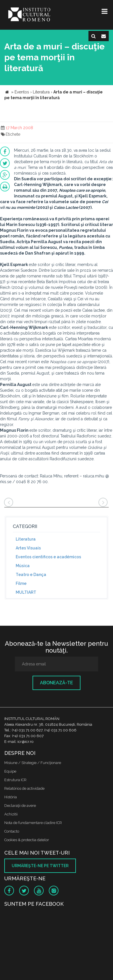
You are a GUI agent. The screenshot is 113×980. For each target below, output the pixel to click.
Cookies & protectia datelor (27, 840)
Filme (21, 583)
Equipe (10, 771)
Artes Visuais (28, 548)
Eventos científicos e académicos (48, 557)
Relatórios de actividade (24, 788)
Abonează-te (56, 683)
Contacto (12, 831)
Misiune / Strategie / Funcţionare (33, 763)
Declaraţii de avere (20, 806)
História (11, 797)
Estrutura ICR (15, 780)
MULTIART (26, 592)
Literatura (26, 539)
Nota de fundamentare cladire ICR (33, 823)
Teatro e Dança (31, 575)
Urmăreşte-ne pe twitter (40, 866)
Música (23, 566)
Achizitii (11, 814)
